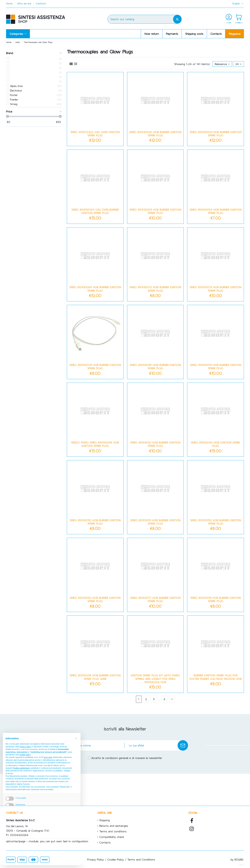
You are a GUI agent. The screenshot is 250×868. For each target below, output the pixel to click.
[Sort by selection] (222, 64)
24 (238, 64)
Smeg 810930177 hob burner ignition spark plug (155, 599)
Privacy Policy (95, 859)
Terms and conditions (113, 831)
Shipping (105, 820)
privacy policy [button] (25, 747)
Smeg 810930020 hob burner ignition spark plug (155, 134)
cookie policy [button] (25, 755)
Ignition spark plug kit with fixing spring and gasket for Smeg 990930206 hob (155, 679)
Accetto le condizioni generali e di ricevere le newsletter (127, 758)
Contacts (41, 3)
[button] (18, 34)
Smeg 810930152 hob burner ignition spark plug (216, 522)
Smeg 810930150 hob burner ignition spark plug (95, 522)
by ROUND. (237, 859)
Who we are (25, 3)
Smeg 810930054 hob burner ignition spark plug (216, 211)
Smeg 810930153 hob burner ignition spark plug (95, 599)
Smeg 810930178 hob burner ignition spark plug (216, 599)
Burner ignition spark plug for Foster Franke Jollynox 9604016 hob (216, 677)
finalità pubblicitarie (22, 768)
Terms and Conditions (141, 859)
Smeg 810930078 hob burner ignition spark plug (95, 367)
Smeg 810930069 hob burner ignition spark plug (95, 289)
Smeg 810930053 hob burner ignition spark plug (155, 211)
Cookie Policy (116, 859)
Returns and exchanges (114, 826)
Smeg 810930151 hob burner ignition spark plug (155, 522)
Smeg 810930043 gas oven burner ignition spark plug (95, 211)
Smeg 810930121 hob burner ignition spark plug (155, 444)
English (238, 3)
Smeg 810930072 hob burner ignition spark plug (155, 289)
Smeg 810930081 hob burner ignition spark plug (155, 367)
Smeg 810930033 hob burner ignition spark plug (216, 134)
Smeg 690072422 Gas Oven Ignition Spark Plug (95, 134)
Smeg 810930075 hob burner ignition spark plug (216, 289)
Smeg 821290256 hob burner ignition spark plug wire (95, 677)
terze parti (48, 757)
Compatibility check (112, 837)
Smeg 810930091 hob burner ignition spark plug (216, 367)
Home (10, 3)
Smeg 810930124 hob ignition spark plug (216, 444)
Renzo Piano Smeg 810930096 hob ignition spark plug (95, 444)
